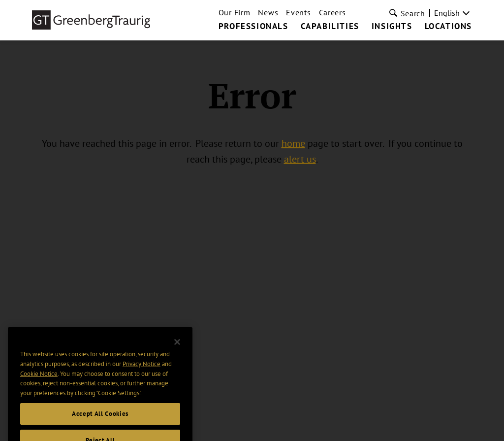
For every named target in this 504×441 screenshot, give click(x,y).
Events (298, 12)
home (293, 143)
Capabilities (330, 27)
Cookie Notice (39, 380)
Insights (392, 27)
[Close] (177, 348)
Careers (332, 12)
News (268, 12)
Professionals (253, 27)
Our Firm (235, 12)
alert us (300, 159)
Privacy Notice (142, 370)
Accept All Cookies (100, 420)
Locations (448, 27)
